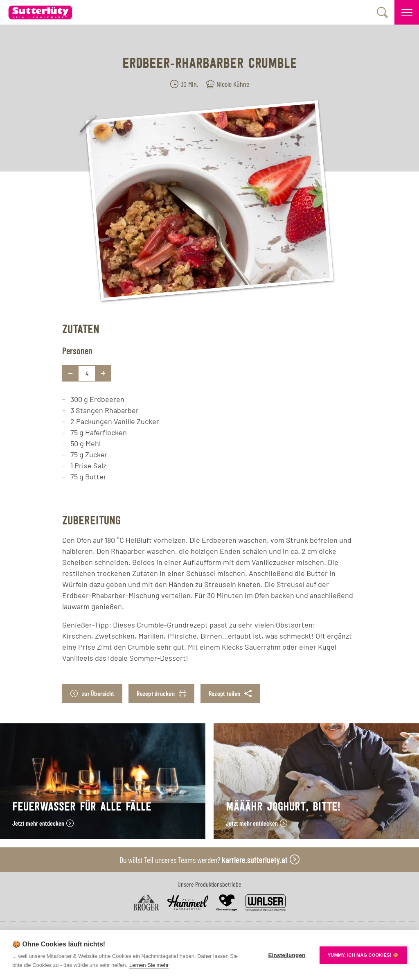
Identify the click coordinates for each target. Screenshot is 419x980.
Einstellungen (287, 955)
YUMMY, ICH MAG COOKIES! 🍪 (363, 955)
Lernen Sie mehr (149, 965)
